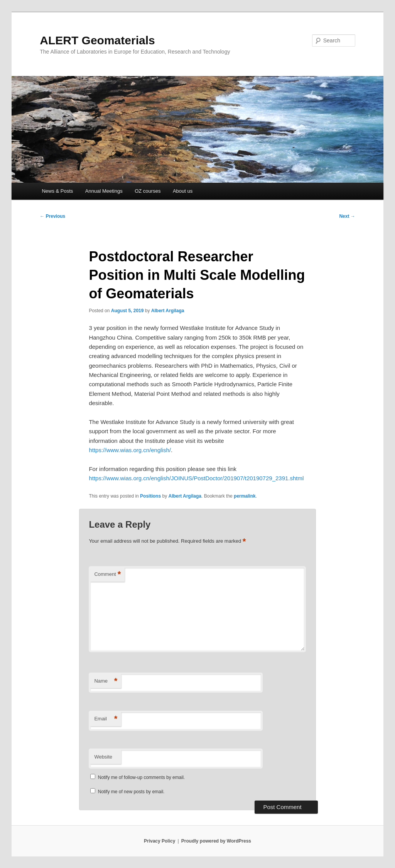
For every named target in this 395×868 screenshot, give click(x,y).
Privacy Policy (160, 841)
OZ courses (148, 191)
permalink (245, 496)
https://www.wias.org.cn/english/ (130, 450)
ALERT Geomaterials (97, 40)
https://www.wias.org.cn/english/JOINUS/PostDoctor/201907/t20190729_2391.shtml (196, 478)
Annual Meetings (104, 191)
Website (103, 757)
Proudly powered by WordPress (216, 841)
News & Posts (57, 191)
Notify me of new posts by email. (131, 792)
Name (106, 681)
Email (106, 719)
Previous (52, 216)
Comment (107, 574)
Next (347, 216)
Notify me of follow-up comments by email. (141, 777)
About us (183, 191)
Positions (150, 496)
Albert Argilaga (168, 311)
